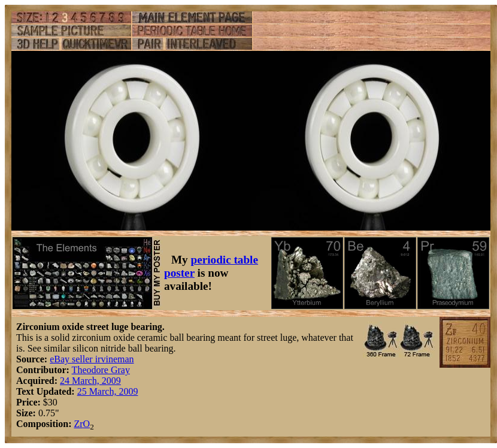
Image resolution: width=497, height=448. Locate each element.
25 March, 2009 (108, 391)
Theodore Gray (101, 370)
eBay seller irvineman (92, 359)
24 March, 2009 (90, 381)
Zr (78, 424)
